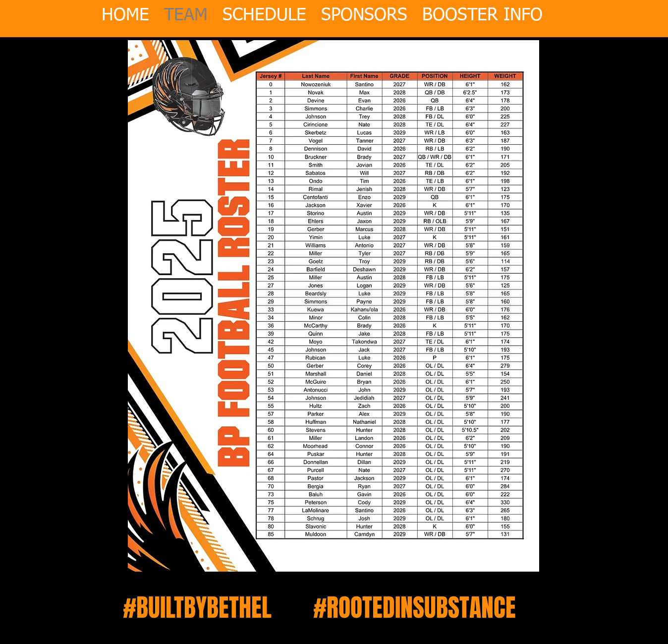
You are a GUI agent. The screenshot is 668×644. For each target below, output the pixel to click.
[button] (482, 9)
